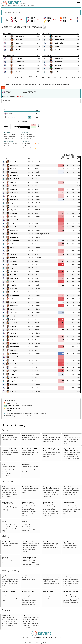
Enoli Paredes (59, 69)
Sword (9, 411)
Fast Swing (10, 408)
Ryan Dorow (13, 196)
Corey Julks (13, 210)
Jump (65, 576)
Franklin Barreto (14, 175)
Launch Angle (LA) (28, 436)
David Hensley (14, 182)
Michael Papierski (60, 40)
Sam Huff (19, 47)
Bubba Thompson (14, 193)
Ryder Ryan (19, 58)
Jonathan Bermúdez (61, 58)
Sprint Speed (6, 616)
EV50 (3, 464)
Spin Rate (67, 542)
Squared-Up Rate (69, 502)
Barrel (10, 406)
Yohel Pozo (13, 217)
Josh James (59, 72)
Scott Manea (59, 50)
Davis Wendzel (59, 43)
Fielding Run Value (28, 591)
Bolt (24, 616)
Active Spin (46, 542)
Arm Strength (26, 576)
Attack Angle (68, 487)
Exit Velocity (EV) (7, 436)
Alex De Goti (13, 186)
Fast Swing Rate (27, 487)
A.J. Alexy (58, 65)
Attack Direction (27, 502)
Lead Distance (48, 576)
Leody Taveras (20, 43)
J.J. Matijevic (20, 36)
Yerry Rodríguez (20, 62)
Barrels (45, 436)
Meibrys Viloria (14, 275)
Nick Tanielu (20, 50)
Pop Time (5, 576)
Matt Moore (59, 62)
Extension (5, 557)
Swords (25, 521)
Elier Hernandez (14, 199)
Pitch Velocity (6, 542)
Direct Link (5, 96)
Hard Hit (9, 403)
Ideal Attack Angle (7, 502)
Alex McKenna (59, 47)
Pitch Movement (28, 542)
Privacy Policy (37, 638)
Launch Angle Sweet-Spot (10, 449)
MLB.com (58, 638)
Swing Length (48, 487)
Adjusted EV (26, 464)
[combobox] (41, 12)
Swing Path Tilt (48, 502)
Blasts (4, 521)
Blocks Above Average (71, 591)
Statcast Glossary (14, 425)
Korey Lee (19, 40)
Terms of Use (26, 638)
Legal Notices (48, 638)
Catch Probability (49, 591)
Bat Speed (5, 487)
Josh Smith (13, 169)
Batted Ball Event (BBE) (30, 449)
